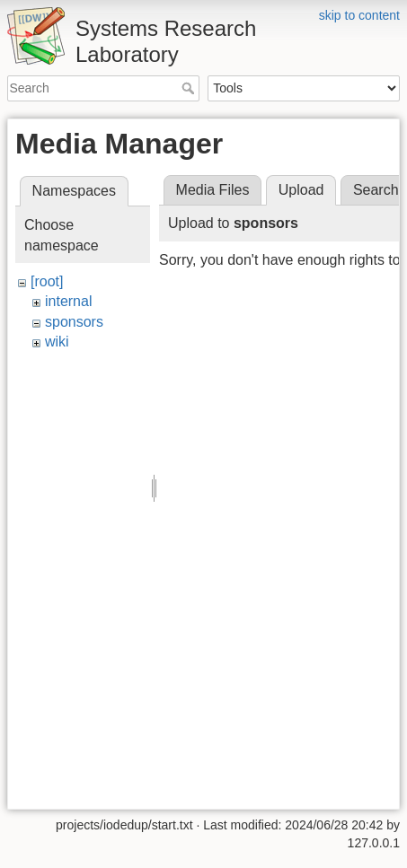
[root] (47, 281)
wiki (57, 342)
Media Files (213, 190)
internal (68, 301)
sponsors (74, 322)
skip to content (359, 15)
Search (190, 88)
